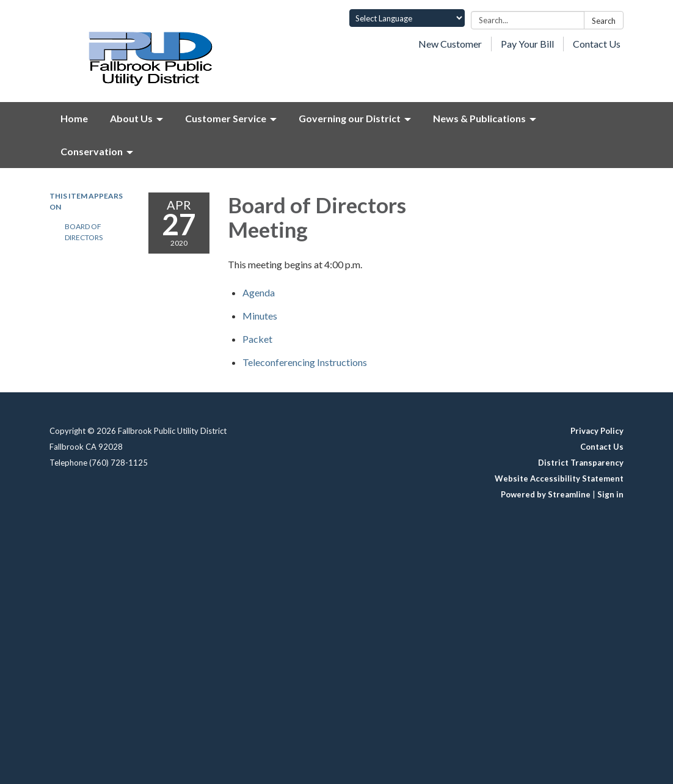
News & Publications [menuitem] (479, 118)
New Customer (450, 44)
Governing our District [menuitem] (350, 118)
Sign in (610, 494)
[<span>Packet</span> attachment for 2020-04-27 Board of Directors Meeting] (257, 339)
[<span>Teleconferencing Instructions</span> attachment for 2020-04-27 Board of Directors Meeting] (305, 362)
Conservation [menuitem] (92, 151)
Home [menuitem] (74, 118)
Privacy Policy (597, 431)
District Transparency (581, 463)
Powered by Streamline (546, 494)
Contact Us (597, 44)
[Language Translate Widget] (407, 18)
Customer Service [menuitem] (226, 118)
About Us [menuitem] (131, 118)
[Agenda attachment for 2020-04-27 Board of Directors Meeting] (259, 292)
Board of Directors (84, 232)
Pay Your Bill (527, 44)
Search (604, 21)
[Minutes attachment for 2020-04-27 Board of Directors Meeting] (260, 316)
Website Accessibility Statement (559, 478)
